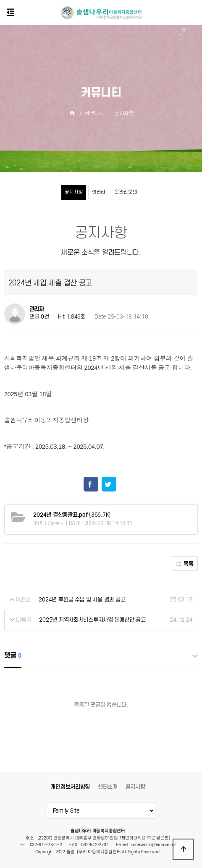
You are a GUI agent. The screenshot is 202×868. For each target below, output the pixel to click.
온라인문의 (126, 192)
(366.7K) (72, 515)
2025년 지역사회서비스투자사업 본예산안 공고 (92, 620)
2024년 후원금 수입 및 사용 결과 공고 (82, 600)
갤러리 (99, 192)
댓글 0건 (39, 317)
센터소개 (108, 787)
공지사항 (74, 192)
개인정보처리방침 (70, 787)
